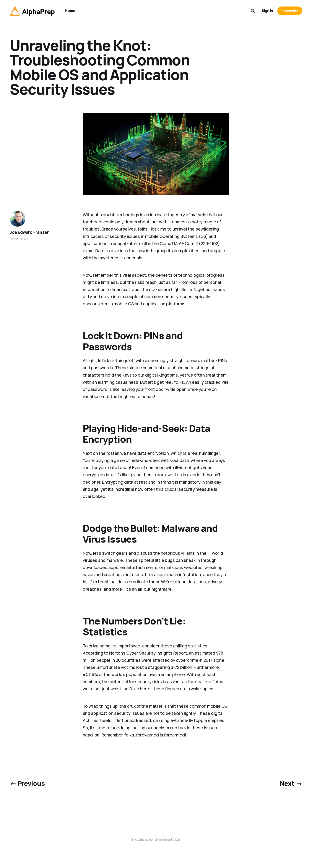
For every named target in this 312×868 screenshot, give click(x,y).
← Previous (27, 783)
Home (70, 11)
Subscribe (290, 11)
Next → (291, 783)
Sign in (267, 11)
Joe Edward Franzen (30, 232)
